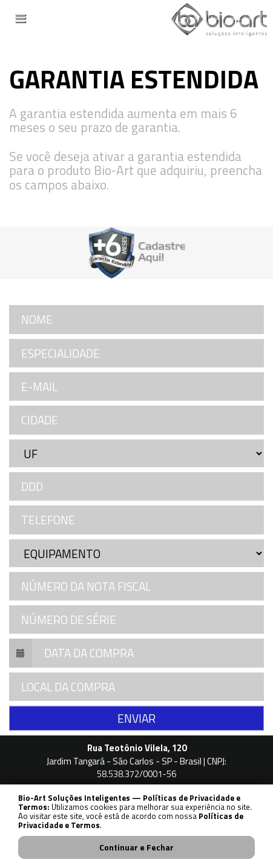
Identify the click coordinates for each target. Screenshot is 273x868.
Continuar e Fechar (136, 847)
